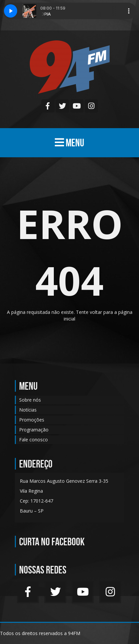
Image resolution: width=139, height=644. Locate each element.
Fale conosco (34, 440)
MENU (69, 143)
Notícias (28, 410)
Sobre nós (30, 400)
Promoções (32, 420)
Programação (34, 430)
